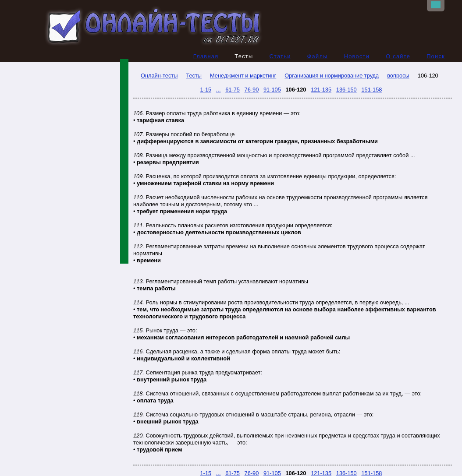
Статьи (280, 56)
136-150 (346, 90)
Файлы (318, 56)
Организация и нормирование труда (332, 76)
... (219, 90)
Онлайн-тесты (155, 76)
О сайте (398, 56)
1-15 (206, 90)
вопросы (398, 76)
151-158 (371, 90)
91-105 (272, 90)
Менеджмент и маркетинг (243, 76)
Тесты (194, 76)
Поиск (436, 56)
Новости (357, 56)
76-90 (252, 90)
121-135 (321, 90)
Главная (206, 56)
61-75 (233, 90)
